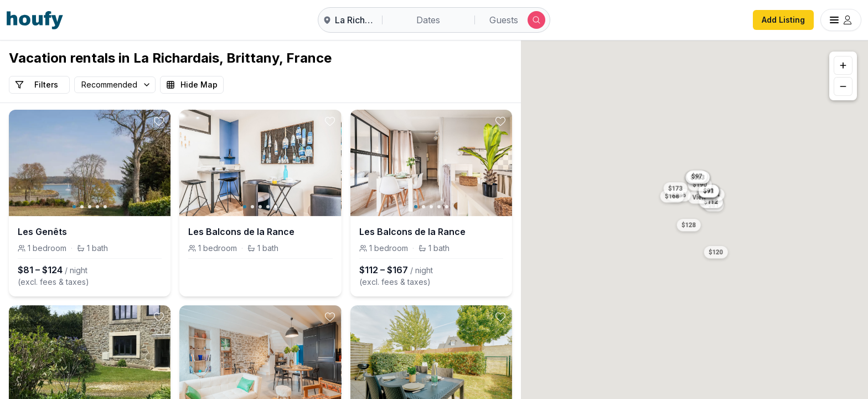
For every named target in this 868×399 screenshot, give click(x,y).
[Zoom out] (843, 86)
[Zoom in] (843, 65)
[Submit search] (536, 20)
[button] (689, 224)
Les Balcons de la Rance (241, 232)
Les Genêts (42, 232)
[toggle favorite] (159, 121)
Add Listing (783, 20)
